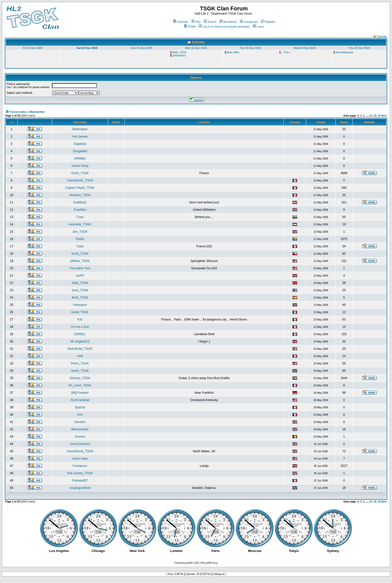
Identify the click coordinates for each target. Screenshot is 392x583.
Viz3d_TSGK (80, 254)
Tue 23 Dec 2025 (250, 48)
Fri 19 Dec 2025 (33, 48)
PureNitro (80, 210)
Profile (190, 26)
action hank (80, 459)
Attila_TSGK (80, 283)
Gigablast (80, 144)
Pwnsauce (80, 305)
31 (371, 116)
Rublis (80, 239)
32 (375, 116)
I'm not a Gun (80, 327)
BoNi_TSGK (80, 298)
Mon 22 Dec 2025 (196, 48)
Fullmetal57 (80, 481)
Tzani (80, 217)
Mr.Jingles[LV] (80, 341)
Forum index (18, 112)
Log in (259, 26)
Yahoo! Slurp (80, 166)
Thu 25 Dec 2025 (359, 48)
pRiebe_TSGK (80, 261)
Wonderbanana (344, 52)
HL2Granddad (80, 400)
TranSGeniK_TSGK (80, 180)
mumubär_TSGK (80, 224)
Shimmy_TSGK (80, 378)
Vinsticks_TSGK (80, 195)
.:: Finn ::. (287, 52)
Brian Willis (233, 52)
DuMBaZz (80, 202)
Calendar (181, 22)
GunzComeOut (80, 444)
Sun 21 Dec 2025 (141, 48)
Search (210, 22)
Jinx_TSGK (80, 232)
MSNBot (80, 158)
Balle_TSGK (179, 52)
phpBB (189, 563)
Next (384, 116)
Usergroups (249, 22)
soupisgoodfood (80, 488)
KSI (80, 320)
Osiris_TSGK (80, 173)
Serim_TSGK (80, 371)
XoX (80, 415)
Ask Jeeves (80, 137)
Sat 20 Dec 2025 (87, 48)
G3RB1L (80, 334)
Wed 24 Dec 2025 (305, 48)
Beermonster (80, 429)
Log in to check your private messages (224, 26)
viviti (80, 356)
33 (379, 116)
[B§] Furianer (80, 393)
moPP (80, 276)
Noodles (80, 422)
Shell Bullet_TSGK (80, 349)
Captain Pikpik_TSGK (80, 188)
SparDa (80, 407)
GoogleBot (80, 151)
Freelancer (80, 466)
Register (268, 22)
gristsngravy (179, 55)
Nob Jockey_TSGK (80, 473)
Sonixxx (80, 437)
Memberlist (228, 22)
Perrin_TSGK (80, 363)
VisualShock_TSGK (80, 451)
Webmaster (80, 129)
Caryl (80, 246)
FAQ (196, 22)
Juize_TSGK (80, 290)
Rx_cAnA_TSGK (80, 385)
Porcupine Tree (80, 268)
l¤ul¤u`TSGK (80, 312)
